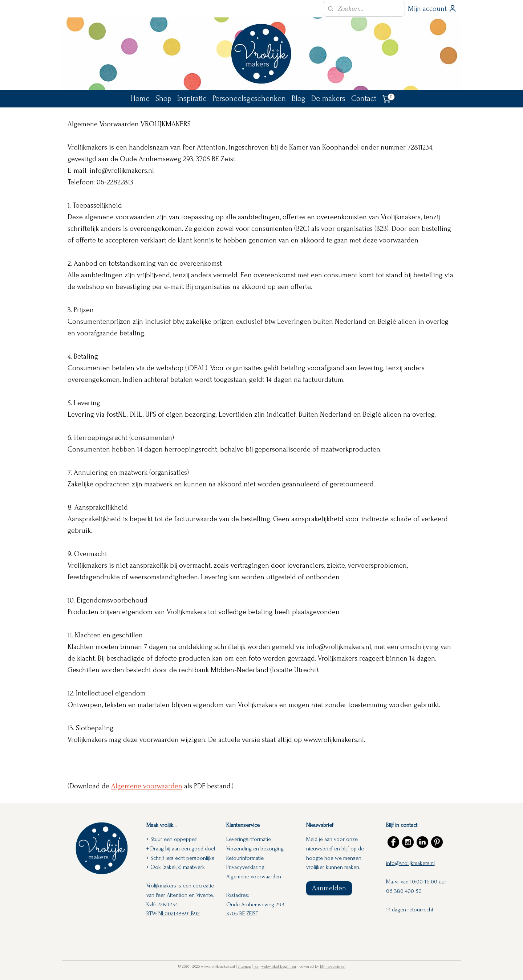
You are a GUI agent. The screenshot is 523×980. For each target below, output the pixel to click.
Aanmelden (329, 888)
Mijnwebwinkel (333, 967)
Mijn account (432, 9)
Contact (364, 98)
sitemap (244, 967)
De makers (328, 98)
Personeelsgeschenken (249, 98)
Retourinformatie (245, 858)
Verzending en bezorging (255, 849)
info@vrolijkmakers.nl (410, 863)
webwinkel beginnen (279, 967)
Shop (163, 98)
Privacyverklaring (245, 867)
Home (140, 98)
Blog (299, 98)
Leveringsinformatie (249, 839)
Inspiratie (192, 98)
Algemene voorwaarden (146, 786)
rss (256, 967)
